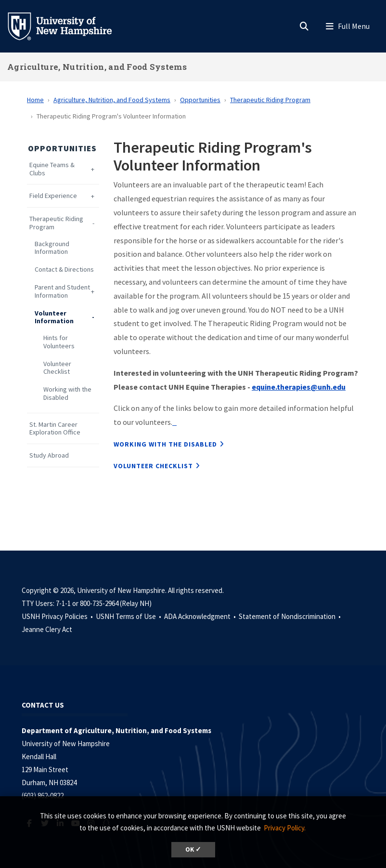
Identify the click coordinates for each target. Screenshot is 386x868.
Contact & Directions (64, 270)
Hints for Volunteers (59, 342)
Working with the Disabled (67, 394)
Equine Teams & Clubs (52, 169)
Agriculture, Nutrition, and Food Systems (97, 67)
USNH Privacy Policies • (58, 616)
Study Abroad (49, 455)
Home (35, 100)
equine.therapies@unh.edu (299, 387)
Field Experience (53, 196)
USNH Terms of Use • (129, 616)
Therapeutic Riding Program (270, 100)
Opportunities (200, 100)
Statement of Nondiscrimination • (290, 616)
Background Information (52, 248)
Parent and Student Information (62, 291)
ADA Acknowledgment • (201, 616)
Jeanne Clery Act (47, 629)
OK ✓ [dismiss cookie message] (193, 849)
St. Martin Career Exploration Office (55, 429)
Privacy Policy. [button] (285, 828)
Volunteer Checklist (57, 368)
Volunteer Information (54, 317)
